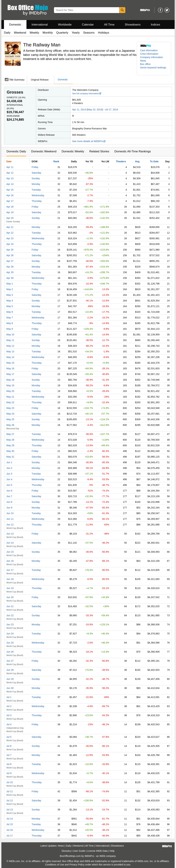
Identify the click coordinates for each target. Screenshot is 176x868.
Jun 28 (10, 670)
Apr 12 (10, 173)
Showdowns (133, 25)
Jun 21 (10, 606)
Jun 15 (10, 552)
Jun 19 (10, 588)
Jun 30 (10, 688)
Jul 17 (10, 836)
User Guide (79, 851)
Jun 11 (10, 519)
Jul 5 (9, 737)
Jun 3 (9, 474)
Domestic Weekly (73, 151)
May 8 (10, 323)
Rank (56, 161)
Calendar (88, 25)
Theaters (121, 161)
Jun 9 (9, 508)
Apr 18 (10, 207)
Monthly (48, 33)
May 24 (10, 414)
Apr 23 (10, 238)
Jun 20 (10, 597)
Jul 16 (10, 830)
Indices (156, 25)
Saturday (36, 173)
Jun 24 (10, 634)
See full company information (87, 94)
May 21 (10, 397)
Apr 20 (10, 218)
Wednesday (38, 195)
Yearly (76, 33)
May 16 (10, 368)
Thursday (37, 201)
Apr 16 (10, 195)
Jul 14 (10, 819)
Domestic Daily (16, 151)
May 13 (10, 351)
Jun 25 (10, 643)
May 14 (10, 357)
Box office (145, 64)
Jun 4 (9, 479)
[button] (154, 69)
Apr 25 (10, 250)
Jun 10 (10, 513)
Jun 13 (10, 534)
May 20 (10, 391)
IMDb (102, 856)
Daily (7, 33)
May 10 (10, 335)
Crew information (149, 54)
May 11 (10, 340)
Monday (36, 184)
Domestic (15, 25)
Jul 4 (9, 724)
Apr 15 (10, 190)
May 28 (10, 440)
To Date (154, 161)
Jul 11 (10, 791)
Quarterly (62, 33)
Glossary (66, 851)
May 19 (10, 385)
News (143, 61)
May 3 (10, 295)
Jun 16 (10, 561)
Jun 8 (9, 502)
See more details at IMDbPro (89, 141)
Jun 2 (9, 468)
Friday (35, 167)
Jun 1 (9, 462)
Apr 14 (10, 184)
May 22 (10, 402)
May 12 (10, 346)
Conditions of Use (55, 865)
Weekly (34, 33)
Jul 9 (9, 773)
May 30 (10, 451)
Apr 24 (10, 244)
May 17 (10, 374)
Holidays (104, 33)
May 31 (10, 457)
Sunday (36, 178)
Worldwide (65, 25)
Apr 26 (10, 255)
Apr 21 (10, 227)
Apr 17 (10, 201)
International (40, 25)
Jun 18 (10, 579)
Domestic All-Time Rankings (133, 151)
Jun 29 (10, 679)
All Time (109, 25)
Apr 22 (10, 233)
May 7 (10, 318)
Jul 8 (9, 764)
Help (112, 851)
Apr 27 (10, 261)
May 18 (10, 380)
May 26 (10, 425)
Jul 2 (9, 706)
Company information (152, 57)
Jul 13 (10, 810)
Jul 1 (9, 697)
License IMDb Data (97, 851)
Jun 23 (10, 624)
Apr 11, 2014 (79, 110)
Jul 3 (9, 715)
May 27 (10, 434)
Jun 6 (9, 491)
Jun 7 (9, 496)
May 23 (10, 408)
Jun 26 (10, 652)
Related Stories (99, 151)
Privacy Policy (77, 865)
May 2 (10, 289)
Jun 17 (10, 570)
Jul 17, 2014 (112, 110)
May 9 (10, 329)
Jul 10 (10, 782)
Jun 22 (10, 615)
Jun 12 (10, 525)
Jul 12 (10, 800)
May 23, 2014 (95, 110)
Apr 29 (10, 272)
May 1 (10, 284)
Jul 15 (10, 824)
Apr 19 (10, 212)
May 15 (10, 363)
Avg (137, 161)
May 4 (10, 301)
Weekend (20, 33)
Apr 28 (10, 267)
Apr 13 (10, 178)
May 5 (10, 306)
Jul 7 (9, 755)
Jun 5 (9, 485)
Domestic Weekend (44, 151)
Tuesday (36, 190)
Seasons (89, 33)
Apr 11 (10, 167)
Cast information (149, 50)
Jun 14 (10, 543)
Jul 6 (9, 746)
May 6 (10, 312)
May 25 (10, 419)
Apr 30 (10, 278)
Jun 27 (10, 661)
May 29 (10, 445)
